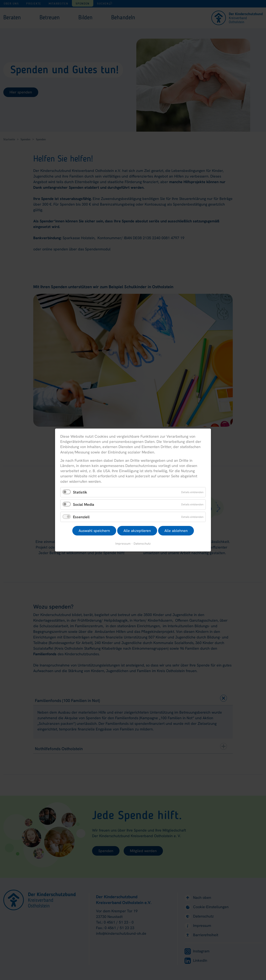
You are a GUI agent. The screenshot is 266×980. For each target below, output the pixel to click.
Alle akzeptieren (137, 531)
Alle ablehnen (176, 531)
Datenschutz (142, 543)
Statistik (80, 492)
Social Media (84, 504)
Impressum (123, 543)
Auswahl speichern (94, 531)
